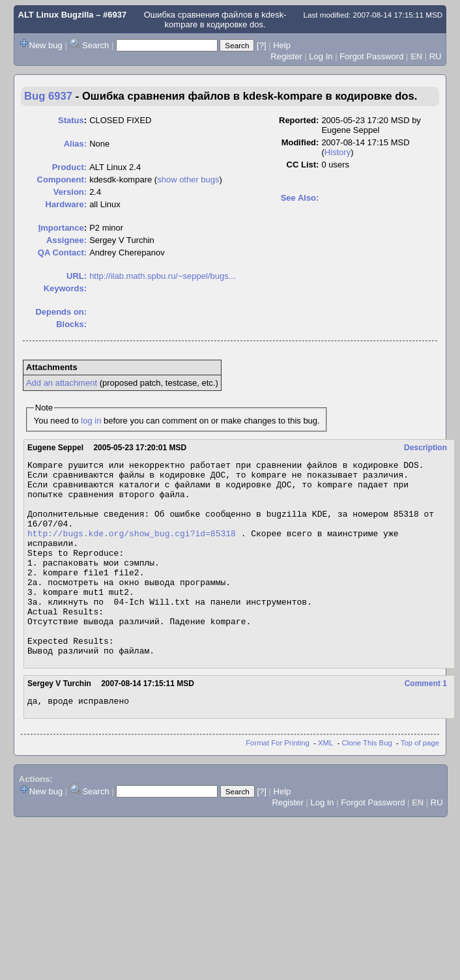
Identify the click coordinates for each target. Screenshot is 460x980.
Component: (62, 180)
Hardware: (66, 204)
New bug (46, 45)
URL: (77, 276)
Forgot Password (371, 56)
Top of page (420, 784)
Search (95, 45)
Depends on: (61, 312)
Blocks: (71, 324)
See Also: (300, 198)
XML (325, 784)
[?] (261, 45)
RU (436, 56)
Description (425, 448)
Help (282, 45)
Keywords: (65, 288)
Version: (70, 192)
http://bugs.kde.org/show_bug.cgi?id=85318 (132, 549)
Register (286, 56)
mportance (61, 228)
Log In (321, 56)
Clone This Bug (367, 784)
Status (71, 120)
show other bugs (188, 180)
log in (91, 421)
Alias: (75, 144)
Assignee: (66, 240)
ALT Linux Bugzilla (56, 15)
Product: (69, 167)
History (338, 152)
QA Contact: (62, 252)
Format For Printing (278, 784)
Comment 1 (426, 723)
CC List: (303, 165)
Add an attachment (62, 383)
